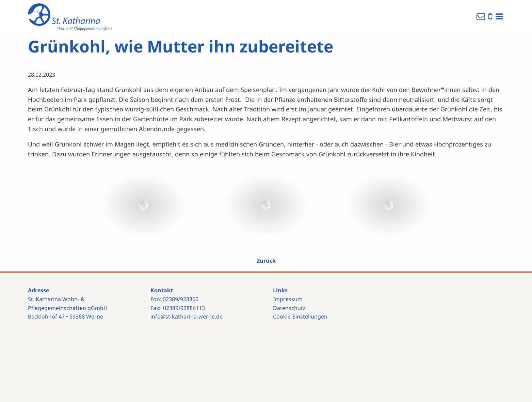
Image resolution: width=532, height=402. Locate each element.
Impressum (288, 299)
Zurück (266, 261)
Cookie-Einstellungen (300, 316)
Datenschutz (289, 308)
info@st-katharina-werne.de (187, 316)
